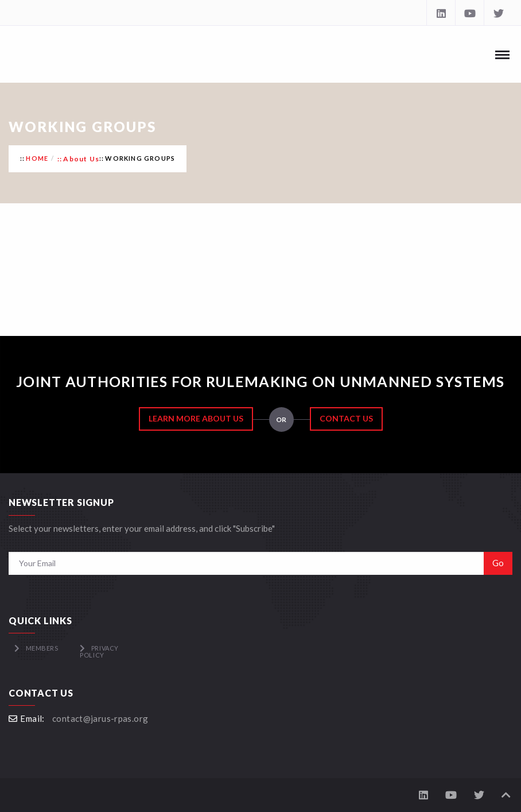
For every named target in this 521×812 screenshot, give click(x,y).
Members (42, 648)
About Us (81, 159)
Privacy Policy (99, 651)
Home (37, 158)
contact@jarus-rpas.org (100, 718)
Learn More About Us (196, 418)
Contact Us (346, 418)
